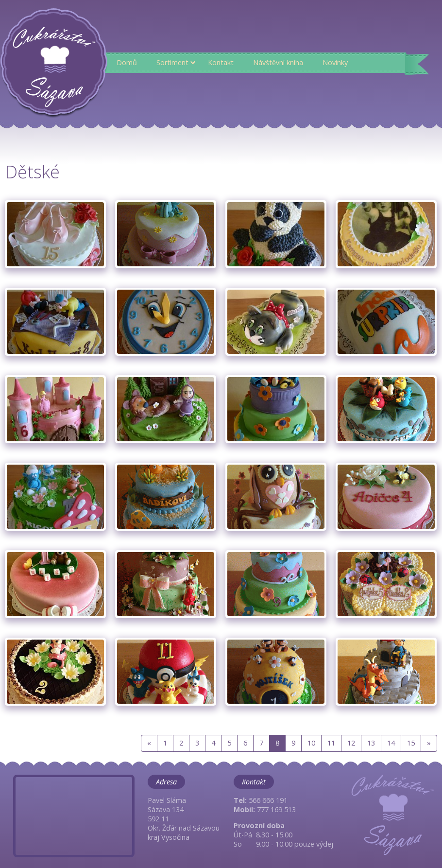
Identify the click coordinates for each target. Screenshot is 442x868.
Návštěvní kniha (278, 62)
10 (311, 743)
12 (351, 743)
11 (331, 743)
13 (371, 743)
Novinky (335, 62)
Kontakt (221, 62)
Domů (127, 62)
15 (411, 743)
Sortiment (172, 62)
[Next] (429, 743)
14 (391, 743)
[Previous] (149, 743)
